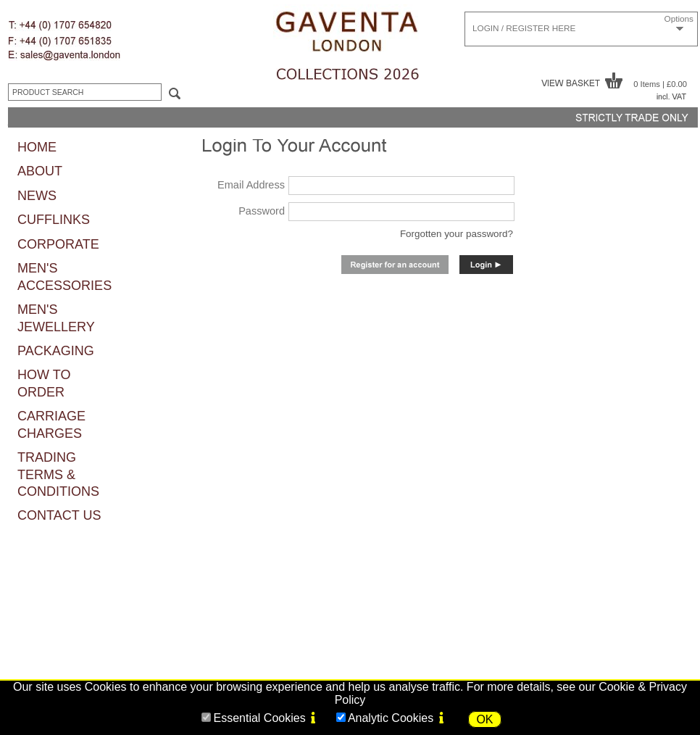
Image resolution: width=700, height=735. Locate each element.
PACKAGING (56, 351)
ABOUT (40, 171)
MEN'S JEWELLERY (56, 318)
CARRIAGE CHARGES (51, 424)
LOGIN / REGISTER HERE (524, 28)
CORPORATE (58, 244)
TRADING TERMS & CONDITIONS (58, 474)
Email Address (251, 185)
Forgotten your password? (457, 234)
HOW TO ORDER (44, 383)
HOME (37, 147)
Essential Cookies (259, 718)
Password (262, 211)
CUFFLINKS (54, 220)
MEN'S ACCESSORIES (64, 277)
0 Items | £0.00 (660, 84)
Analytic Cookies (391, 718)
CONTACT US (59, 515)
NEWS (37, 196)
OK (484, 719)
